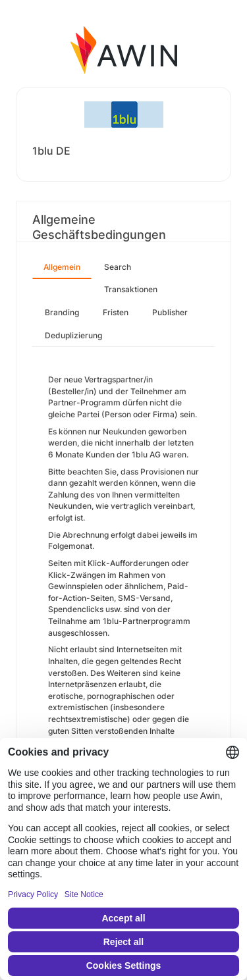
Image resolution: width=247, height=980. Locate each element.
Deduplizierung (73, 335)
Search (118, 267)
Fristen (116, 312)
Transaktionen (131, 289)
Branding (62, 312)
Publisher (170, 312)
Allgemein (62, 267)
